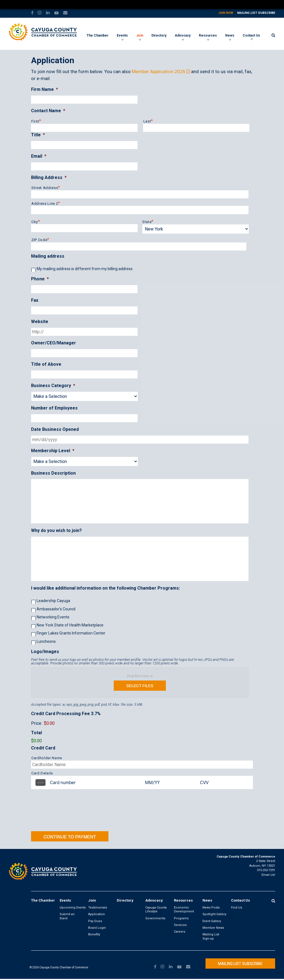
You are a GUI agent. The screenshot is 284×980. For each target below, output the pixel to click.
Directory (159, 35)
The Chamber (97, 35)
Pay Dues (95, 921)
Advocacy (183, 35)
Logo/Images (45, 652)
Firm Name (45, 89)
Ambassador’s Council (56, 609)
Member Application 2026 (159, 71)
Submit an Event (67, 916)
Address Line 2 (45, 204)
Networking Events (53, 617)
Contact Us (251, 35)
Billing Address (49, 177)
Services (180, 925)
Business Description (53, 473)
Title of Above (46, 364)
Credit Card (43, 748)
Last (147, 121)
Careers (180, 932)
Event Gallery (212, 921)
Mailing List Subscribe (256, 13)
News (230, 35)
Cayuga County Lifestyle (156, 909)
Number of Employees (54, 408)
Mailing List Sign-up (211, 936)
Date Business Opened (55, 429)
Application (97, 914)
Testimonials (98, 908)
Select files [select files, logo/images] (140, 686)
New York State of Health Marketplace (70, 625)
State (147, 222)
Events (122, 35)
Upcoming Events (73, 908)
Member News (213, 928)
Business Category (53, 386)
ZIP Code (39, 240)
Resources (208, 35)
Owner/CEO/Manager (54, 343)
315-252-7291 (266, 870)
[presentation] (140, 812)
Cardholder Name (47, 758)
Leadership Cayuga (53, 601)
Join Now (226, 13)
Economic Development (184, 909)
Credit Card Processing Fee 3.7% (66, 714)
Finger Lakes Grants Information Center (71, 633)
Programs (181, 918)
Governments (155, 918)
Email (39, 156)
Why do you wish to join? (56, 530)
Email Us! (268, 875)
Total (36, 733)
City (35, 222)
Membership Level (53, 451)
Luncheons (46, 641)
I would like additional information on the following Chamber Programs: (106, 588)
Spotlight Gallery (214, 914)
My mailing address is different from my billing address (85, 269)
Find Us (237, 908)
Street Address (45, 188)
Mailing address (48, 256)
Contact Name (48, 111)
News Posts (211, 908)
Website (40, 322)
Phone (40, 279)
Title (38, 135)
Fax (35, 300)
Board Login (97, 928)
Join (140, 35)
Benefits (94, 934)
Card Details (42, 773)
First (35, 121)
